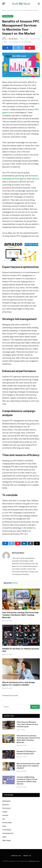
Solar (4, 826)
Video (4, 837)
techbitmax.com (34, 861)
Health (5, 812)
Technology (8, 16)
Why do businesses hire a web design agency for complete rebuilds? (28, 766)
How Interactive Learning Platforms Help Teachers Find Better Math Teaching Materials (20, 615)
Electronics (6, 808)
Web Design (7, 840)
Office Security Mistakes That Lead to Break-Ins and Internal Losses (27, 724)
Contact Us (16, 856)
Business (6, 805)
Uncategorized (8, 833)
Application (6, 801)
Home (4, 10)
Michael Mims (13, 39)
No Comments (15, 42)
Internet (5, 815)
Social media (7, 823)
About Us (27, 856)
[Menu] (4, 4)
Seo (4, 819)
